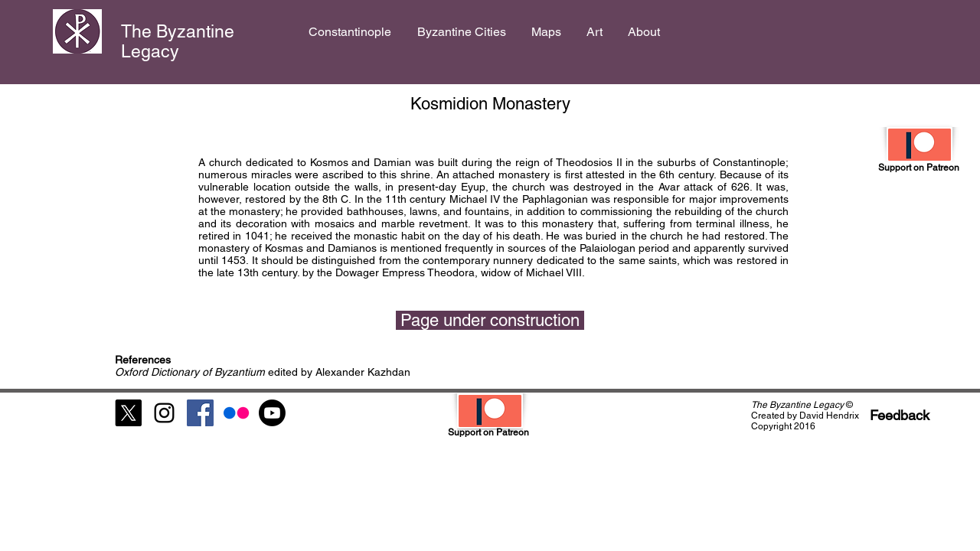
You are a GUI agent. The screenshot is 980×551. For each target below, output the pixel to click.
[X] (128, 413)
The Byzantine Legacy (178, 41)
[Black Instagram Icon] (164, 413)
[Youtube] (272, 413)
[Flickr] (236, 413)
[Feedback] (900, 415)
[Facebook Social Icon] (200, 413)
